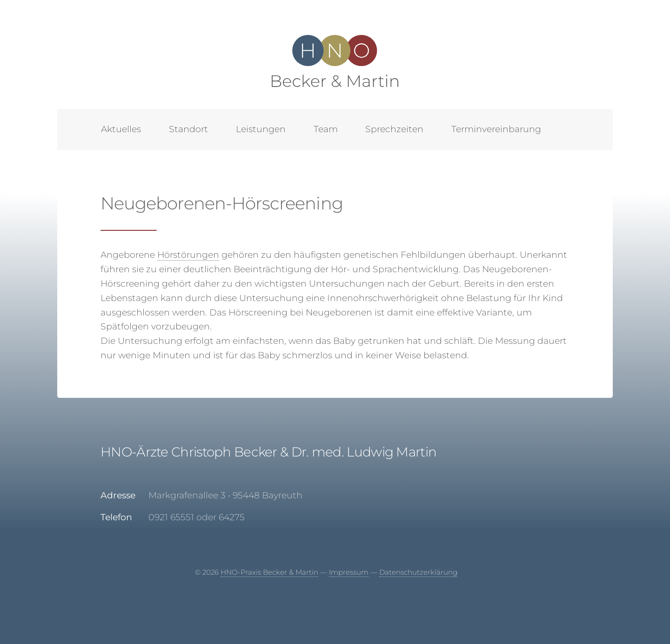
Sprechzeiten (394, 129)
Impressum (349, 572)
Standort (188, 129)
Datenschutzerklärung (418, 572)
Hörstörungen (188, 255)
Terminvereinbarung (496, 129)
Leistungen (261, 129)
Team (326, 129)
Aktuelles (121, 129)
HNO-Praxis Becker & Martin (269, 572)
